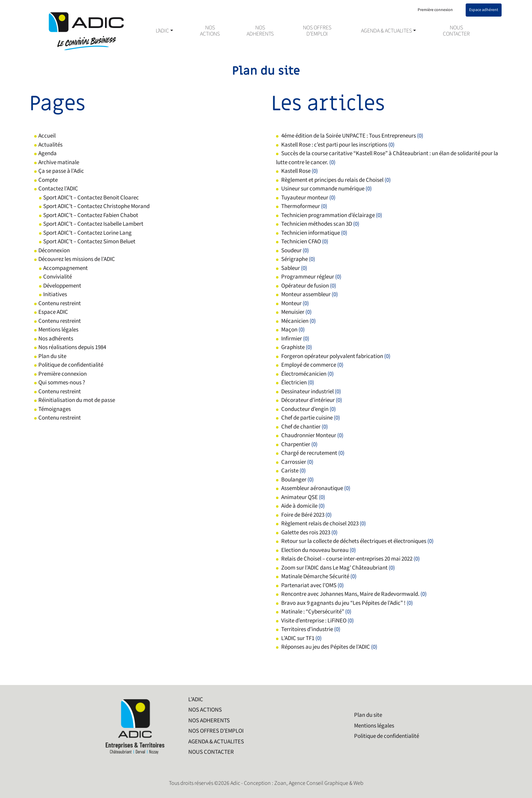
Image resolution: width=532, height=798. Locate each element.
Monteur (291, 303)
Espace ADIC (53, 312)
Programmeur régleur (308, 277)
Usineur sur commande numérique (323, 189)
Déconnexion (54, 251)
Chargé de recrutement (309, 453)
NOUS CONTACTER (456, 31)
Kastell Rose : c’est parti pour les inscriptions (334, 145)
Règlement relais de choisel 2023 (320, 524)
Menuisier (293, 312)
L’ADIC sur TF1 (298, 638)
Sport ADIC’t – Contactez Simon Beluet (89, 242)
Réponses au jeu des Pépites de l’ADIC (326, 647)
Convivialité (58, 277)
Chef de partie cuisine (307, 418)
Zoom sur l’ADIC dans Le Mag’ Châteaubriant (334, 568)
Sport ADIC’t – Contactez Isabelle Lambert (93, 224)
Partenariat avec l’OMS (309, 585)
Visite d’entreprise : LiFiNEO (314, 621)
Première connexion (63, 374)
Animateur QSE (300, 497)
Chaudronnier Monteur (309, 435)
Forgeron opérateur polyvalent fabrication (332, 356)
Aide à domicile (299, 506)
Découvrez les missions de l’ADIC (77, 259)
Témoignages (55, 409)
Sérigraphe (294, 259)
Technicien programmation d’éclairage (328, 215)
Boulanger (294, 480)
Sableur (291, 268)
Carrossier (294, 462)
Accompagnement (65, 268)
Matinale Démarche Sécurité (315, 576)
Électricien (294, 383)
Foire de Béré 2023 (303, 515)
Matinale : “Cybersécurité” (313, 612)
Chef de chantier (301, 427)
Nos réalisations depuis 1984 (72, 347)
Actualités (50, 145)
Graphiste (293, 347)
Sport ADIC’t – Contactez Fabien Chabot (91, 215)
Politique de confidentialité (71, 365)
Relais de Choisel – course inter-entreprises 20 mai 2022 (347, 559)
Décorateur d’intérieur (308, 400)
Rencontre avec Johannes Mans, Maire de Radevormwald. (350, 594)
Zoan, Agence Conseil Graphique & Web (319, 783)
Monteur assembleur (306, 294)
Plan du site (52, 356)
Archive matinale (59, 162)
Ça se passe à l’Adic (61, 171)
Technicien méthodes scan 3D (317, 224)
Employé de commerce (309, 365)
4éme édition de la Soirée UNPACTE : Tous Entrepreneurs (349, 136)
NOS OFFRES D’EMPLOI (317, 31)
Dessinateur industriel (307, 392)
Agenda (47, 153)
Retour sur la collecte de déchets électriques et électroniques (354, 541)
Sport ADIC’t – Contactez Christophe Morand (96, 206)
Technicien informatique (311, 233)
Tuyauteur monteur (305, 198)
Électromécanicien (304, 374)
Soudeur (291, 251)
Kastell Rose (296, 171)
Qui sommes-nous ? (62, 383)
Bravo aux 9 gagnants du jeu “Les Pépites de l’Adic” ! (343, 603)
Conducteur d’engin (305, 409)
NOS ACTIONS (210, 31)
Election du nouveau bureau (315, 550)
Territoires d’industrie (307, 629)
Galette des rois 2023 (306, 533)
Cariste (290, 471)
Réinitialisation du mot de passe (77, 400)
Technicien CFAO (301, 242)
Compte (48, 180)
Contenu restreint (60, 303)
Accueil (47, 136)
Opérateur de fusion (305, 286)
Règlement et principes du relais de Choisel (332, 180)
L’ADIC (162, 31)
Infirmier (292, 339)
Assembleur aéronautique (312, 488)
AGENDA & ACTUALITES (386, 31)
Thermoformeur (301, 206)
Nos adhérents (56, 339)
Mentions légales (58, 330)
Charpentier (296, 444)
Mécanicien (295, 321)
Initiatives (55, 294)
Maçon (289, 330)
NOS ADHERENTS (260, 31)
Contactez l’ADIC (58, 189)
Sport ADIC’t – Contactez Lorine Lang (87, 233)
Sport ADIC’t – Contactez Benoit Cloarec (91, 198)
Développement (62, 286)
